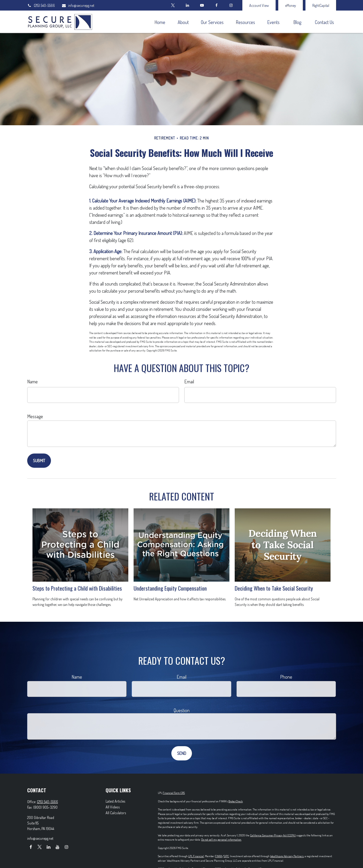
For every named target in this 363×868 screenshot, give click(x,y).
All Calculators (116, 813)
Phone (286, 677)
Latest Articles (115, 801)
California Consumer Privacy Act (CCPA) (273, 835)
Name (32, 382)
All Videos (113, 807)
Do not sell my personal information (221, 840)
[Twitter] (173, 5)
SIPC (226, 856)
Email (189, 382)
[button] (160, 22)
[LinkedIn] (188, 5)
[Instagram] (67, 847)
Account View (259, 5)
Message (35, 416)
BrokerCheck (235, 801)
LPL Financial (196, 856)
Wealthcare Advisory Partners (287, 856)
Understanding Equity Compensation (170, 588)
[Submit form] (39, 461)
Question (182, 710)
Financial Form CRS (174, 793)
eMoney (291, 5)
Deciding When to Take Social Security (274, 588)
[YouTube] (202, 5)
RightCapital (321, 5)
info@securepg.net (78, 5)
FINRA (219, 856)
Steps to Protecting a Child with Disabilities (77, 588)
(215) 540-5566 (41, 5)
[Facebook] (217, 5)
